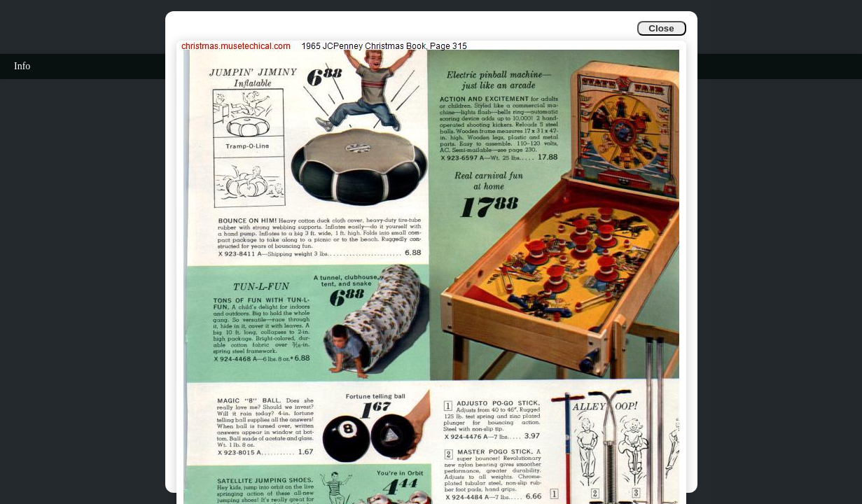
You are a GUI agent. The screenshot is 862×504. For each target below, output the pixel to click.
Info (22, 66)
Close (661, 28)
